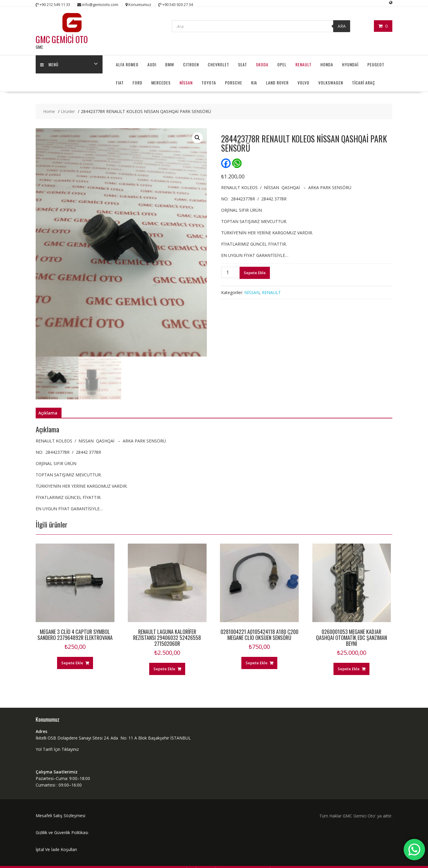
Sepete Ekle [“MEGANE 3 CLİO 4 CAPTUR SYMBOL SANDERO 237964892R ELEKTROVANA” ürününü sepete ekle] (72, 663)
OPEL (282, 64)
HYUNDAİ (350, 64)
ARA (342, 26)
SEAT (243, 64)
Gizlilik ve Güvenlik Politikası (62, 832)
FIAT (120, 83)
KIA (254, 83)
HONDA (327, 64)
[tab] (48, 413)
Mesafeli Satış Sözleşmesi (60, 816)
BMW (170, 64)
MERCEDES (161, 83)
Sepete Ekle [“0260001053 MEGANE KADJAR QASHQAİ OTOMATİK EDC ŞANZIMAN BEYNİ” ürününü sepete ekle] (349, 669)
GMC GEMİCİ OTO (62, 39)
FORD (137, 83)
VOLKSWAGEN (331, 83)
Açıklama (48, 413)
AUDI (152, 64)
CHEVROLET (218, 64)
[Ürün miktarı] (230, 272)
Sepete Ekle (255, 273)
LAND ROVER (277, 83)
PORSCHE (234, 83)
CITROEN (191, 64)
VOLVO (303, 83)
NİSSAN (186, 83)
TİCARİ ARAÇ (364, 83)
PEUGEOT (376, 64)
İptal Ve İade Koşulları (56, 849)
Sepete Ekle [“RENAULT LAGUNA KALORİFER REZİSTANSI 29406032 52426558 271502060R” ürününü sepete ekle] (164, 669)
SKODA (262, 64)
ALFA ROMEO (127, 64)
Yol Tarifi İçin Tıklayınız (57, 749)
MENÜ (49, 64)
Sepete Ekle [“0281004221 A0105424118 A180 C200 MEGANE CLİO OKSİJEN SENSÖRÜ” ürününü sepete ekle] (257, 663)
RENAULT (303, 64)
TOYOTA (209, 83)
